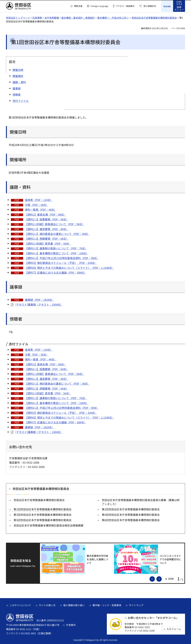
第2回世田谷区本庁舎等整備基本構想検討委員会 (131, 509)
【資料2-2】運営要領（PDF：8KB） (47, 229)
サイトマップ (136, 605)
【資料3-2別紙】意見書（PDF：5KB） (48, 243)
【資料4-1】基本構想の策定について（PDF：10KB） (57, 253)
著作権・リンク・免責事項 (107, 605)
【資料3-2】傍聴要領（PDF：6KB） (47, 238)
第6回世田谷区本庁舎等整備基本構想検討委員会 (131, 520)
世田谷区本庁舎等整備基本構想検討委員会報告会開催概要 (48, 525)
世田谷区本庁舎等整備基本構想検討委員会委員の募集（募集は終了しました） (141, 502)
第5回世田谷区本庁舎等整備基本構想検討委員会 (43, 520)
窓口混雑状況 (150, 6)
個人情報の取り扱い (74, 605)
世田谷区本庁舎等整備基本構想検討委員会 (154, 17)
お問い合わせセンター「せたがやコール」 (153, 617)
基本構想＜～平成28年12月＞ (113, 17)
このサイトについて (20, 605)
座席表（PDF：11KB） (39, 200)
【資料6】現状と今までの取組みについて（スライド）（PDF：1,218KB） (69, 267)
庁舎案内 (71, 624)
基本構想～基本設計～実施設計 (78, 17)
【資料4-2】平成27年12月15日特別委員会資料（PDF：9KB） (62, 258)
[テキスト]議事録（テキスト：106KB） (39, 304)
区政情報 (37, 17)
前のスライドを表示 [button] (155, 578)
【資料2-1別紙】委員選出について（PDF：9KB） (55, 224)
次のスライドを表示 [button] (162, 578)
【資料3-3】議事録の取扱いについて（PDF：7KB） (56, 248)
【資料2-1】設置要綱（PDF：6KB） (47, 219)
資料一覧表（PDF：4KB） (41, 209)
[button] (76, 6)
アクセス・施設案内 (125, 6)
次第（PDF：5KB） (37, 204)
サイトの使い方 (47, 605)
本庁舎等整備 (52, 17)
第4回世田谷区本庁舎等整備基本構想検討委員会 (131, 514)
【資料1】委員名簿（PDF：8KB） (45, 214)
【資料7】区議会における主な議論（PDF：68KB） (56, 272)
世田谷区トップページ (18, 17)
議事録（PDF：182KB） (39, 299)
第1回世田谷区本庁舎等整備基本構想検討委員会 (43, 509)
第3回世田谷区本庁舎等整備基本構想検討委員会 (43, 514)
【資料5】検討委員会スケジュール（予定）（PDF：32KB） (61, 262)
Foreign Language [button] (99, 6)
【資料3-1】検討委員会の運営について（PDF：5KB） (57, 233)
